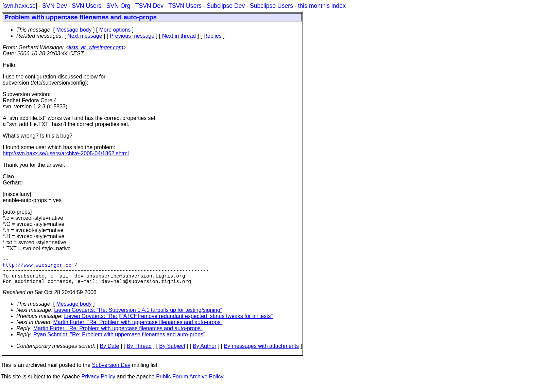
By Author (204, 353)
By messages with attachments (262, 353)
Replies (213, 36)
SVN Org (118, 6)
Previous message (132, 36)
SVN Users (87, 6)
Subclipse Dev (226, 6)
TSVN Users (185, 6)
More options (115, 30)
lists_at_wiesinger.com (96, 47)
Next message (85, 36)
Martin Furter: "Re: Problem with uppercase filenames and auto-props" (138, 329)
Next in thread (179, 36)
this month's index (322, 6)
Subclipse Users (271, 6)
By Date (109, 353)
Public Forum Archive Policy (190, 383)
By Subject (172, 353)
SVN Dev (54, 6)
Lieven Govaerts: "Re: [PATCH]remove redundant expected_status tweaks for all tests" (169, 323)
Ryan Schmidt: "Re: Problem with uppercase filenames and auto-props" (119, 341)
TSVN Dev (149, 6)
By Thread (139, 353)
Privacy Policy (98, 383)
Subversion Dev (111, 372)
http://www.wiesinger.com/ (40, 267)
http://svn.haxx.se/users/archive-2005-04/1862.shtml (66, 153)
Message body (74, 30)
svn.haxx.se (20, 6)
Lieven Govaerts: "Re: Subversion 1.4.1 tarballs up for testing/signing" (138, 317)
